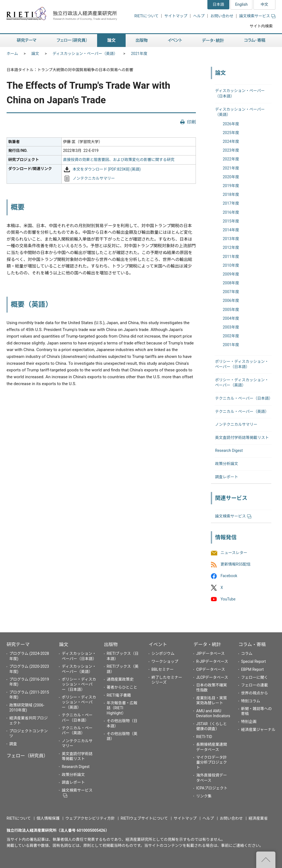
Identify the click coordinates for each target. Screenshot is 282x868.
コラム (247, 653)
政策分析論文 (227, 464)
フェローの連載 (255, 685)
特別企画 (249, 722)
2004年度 (231, 318)
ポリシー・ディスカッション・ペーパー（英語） (79, 702)
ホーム (12, 54)
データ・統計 (207, 644)
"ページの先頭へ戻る (266, 860)
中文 (264, 4)
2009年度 (231, 274)
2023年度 (231, 150)
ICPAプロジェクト (212, 788)
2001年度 (231, 345)
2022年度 (231, 159)
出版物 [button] (142, 41)
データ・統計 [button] (213, 41)
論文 (35, 54)
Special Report (253, 661)
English (241, 4)
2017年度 (231, 203)
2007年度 (231, 292)
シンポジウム (163, 653)
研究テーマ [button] (27, 41)
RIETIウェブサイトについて (144, 818)
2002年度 (231, 336)
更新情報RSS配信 (236, 564)
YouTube (228, 599)
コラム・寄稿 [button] (255, 41)
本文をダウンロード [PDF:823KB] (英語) (107, 169)
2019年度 (231, 186)
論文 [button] (111, 41)
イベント (158, 644)
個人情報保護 (48, 818)
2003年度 (231, 327)
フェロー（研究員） (27, 756)
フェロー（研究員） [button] (72, 41)
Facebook (229, 576)
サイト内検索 (261, 26)
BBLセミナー (163, 669)
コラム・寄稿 (252, 644)
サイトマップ (176, 16)
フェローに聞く (255, 677)
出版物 (111, 644)
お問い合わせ (222, 16)
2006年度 (231, 301)
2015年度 (231, 221)
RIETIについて (146, 16)
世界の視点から (255, 693)
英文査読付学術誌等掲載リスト (242, 438)
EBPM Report (253, 669)
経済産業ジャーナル (258, 730)
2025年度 (231, 133)
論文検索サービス (257, 16)
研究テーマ (18, 644)
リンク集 (204, 796)
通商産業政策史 (120, 679)
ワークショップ (165, 661)
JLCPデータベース (212, 677)
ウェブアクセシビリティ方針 (90, 818)
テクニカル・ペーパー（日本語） (244, 398)
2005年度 (231, 310)
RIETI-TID (204, 737)
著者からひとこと (122, 687)
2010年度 (231, 265)
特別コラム (251, 701)
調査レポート (227, 477)
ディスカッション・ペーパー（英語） (85, 54)
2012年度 (231, 247)
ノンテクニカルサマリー (94, 179)
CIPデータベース (211, 669)
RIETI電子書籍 (119, 695)
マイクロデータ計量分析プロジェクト (212, 762)
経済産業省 (258, 818)
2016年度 (231, 212)
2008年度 (231, 283)
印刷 (191, 122)
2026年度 (231, 124)
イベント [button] (175, 41)
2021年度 (139, 54)
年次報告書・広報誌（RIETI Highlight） (122, 708)
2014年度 (231, 230)
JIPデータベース (210, 653)
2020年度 (231, 177)
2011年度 (231, 257)
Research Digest (229, 450)
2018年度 (231, 194)
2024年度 (231, 141)
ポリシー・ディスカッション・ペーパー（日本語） (79, 684)
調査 (13, 744)
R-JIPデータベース (212, 661)
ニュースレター (234, 553)
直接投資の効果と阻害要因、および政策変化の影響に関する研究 (119, 160)
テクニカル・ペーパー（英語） (242, 411)
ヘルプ (199, 16)
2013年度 (231, 239)
